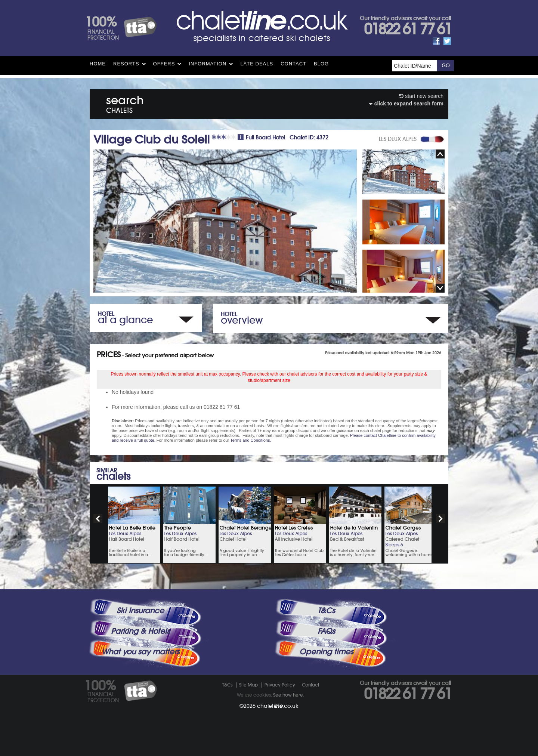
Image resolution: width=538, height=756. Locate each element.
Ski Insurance (140, 611)
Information (208, 64)
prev (98, 519)
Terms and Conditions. (251, 440)
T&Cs (326, 611)
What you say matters (140, 652)
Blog (321, 64)
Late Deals (257, 64)
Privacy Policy (280, 685)
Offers (164, 64)
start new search (421, 96)
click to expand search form (406, 104)
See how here (288, 695)
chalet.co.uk (278, 706)
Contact (293, 64)
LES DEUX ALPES (398, 139)
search (125, 103)
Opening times (326, 652)
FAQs (326, 631)
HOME (98, 64)
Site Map (248, 685)
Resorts (126, 64)
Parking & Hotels (140, 631)
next (440, 519)
